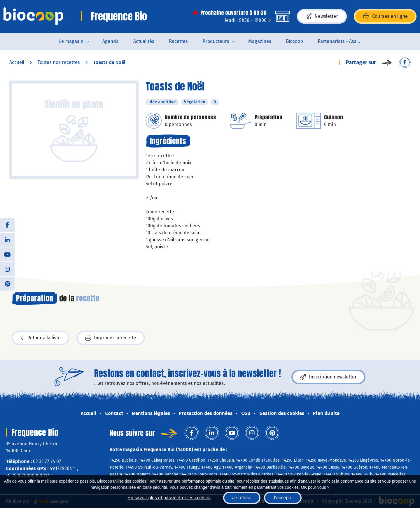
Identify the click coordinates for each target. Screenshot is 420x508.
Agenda (111, 41)
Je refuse (242, 498)
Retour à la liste (41, 338)
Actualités (144, 41)
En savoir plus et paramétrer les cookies (169, 498)
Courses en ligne (385, 16)
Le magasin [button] (71, 41)
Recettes (178, 41)
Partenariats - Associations (343, 41)
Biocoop (294, 41)
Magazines (260, 41)
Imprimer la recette (111, 338)
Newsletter (322, 16)
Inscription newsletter (328, 377)
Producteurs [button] (216, 41)
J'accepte (283, 498)
